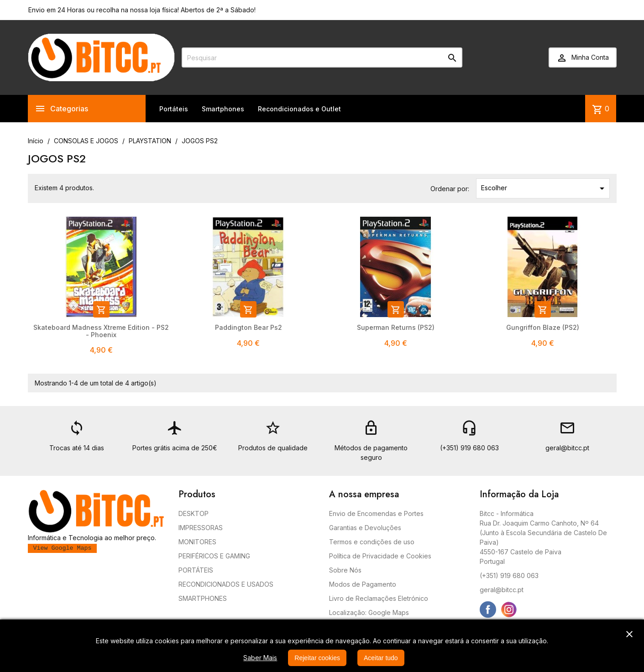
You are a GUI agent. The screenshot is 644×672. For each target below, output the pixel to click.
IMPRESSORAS (201, 528)
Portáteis (174, 109)
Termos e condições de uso (372, 542)
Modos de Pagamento (363, 584)
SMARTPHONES (203, 598)
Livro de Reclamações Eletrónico (379, 598)
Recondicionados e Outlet (299, 109)
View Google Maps (63, 548)
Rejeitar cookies (317, 658)
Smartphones (223, 109)
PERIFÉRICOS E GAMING (214, 556)
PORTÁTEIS (196, 570)
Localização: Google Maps (369, 612)
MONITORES (197, 542)
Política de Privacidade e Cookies (380, 556)
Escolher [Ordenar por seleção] (544, 188)
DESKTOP (194, 513)
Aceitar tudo (381, 658)
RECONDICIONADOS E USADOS (226, 584)
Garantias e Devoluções (365, 528)
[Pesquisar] (322, 57)
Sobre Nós (345, 570)
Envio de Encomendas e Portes (376, 513)
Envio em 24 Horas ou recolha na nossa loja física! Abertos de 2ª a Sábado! (142, 10)
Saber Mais (260, 658)
